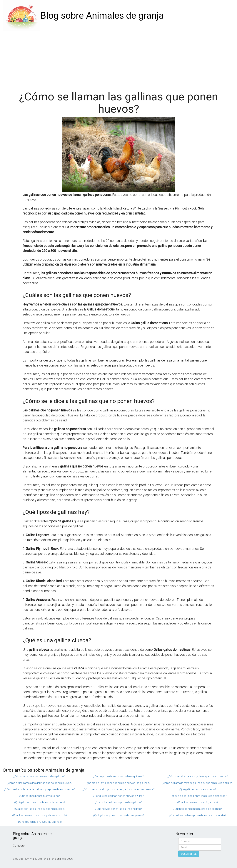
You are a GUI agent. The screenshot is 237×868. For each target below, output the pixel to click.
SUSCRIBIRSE (189, 854)
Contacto (19, 846)
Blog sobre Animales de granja (102, 16)
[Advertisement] (118, 59)
